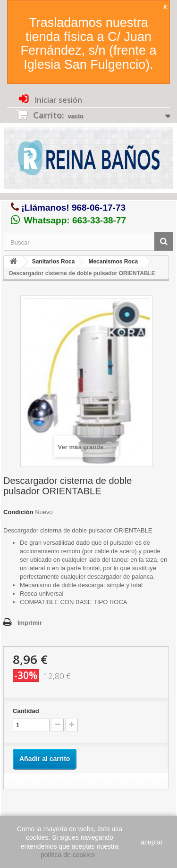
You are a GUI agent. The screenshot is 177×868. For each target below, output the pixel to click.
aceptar (152, 842)
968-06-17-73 (99, 208)
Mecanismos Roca (113, 262)
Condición (18, 512)
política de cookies (68, 855)
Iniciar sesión (58, 100)
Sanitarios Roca (54, 262)
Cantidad (26, 711)
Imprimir (30, 623)
